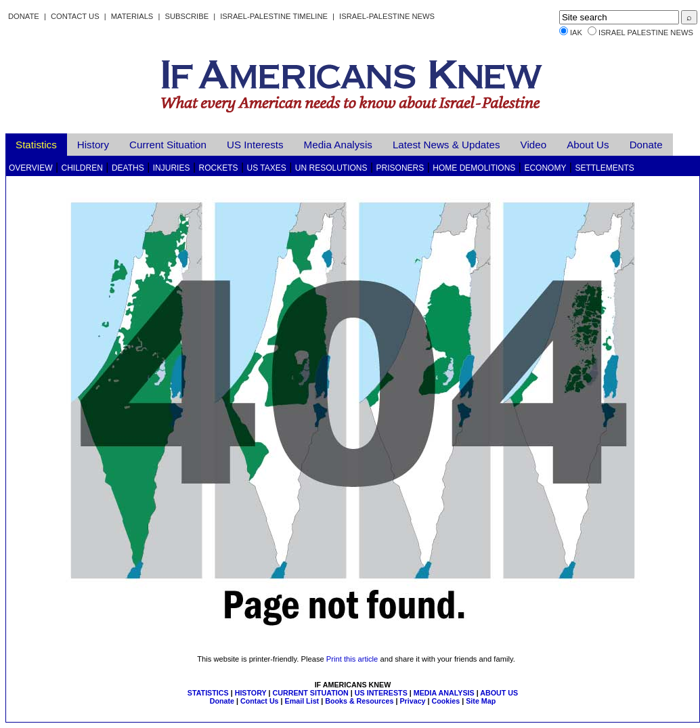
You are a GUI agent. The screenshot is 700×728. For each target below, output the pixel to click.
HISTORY (251, 693)
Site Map (481, 701)
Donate (24, 16)
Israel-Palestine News (387, 16)
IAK (576, 33)
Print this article (352, 659)
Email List (302, 701)
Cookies (446, 701)
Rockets (218, 168)
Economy (545, 168)
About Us (588, 145)
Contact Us (75, 16)
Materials (132, 16)
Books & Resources (359, 701)
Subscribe (187, 16)
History (93, 145)
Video (534, 145)
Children (82, 168)
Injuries (172, 168)
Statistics (36, 145)
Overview (30, 168)
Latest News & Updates (446, 145)
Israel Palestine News (646, 33)
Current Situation (168, 145)
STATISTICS (208, 693)
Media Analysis (338, 145)
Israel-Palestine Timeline (275, 16)
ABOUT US (499, 693)
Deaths (128, 168)
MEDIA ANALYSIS (444, 693)
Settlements (604, 168)
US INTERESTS (381, 693)
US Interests (255, 145)
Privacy (412, 701)
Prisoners (400, 168)
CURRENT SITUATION (310, 693)
